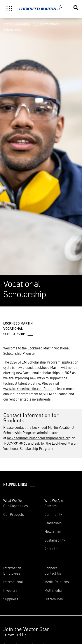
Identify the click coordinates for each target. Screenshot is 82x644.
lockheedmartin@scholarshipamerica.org (39, 438)
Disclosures (54, 599)
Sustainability (55, 540)
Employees (12, 573)
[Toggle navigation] (9, 9)
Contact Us (53, 573)
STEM (38, 24)
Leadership (53, 523)
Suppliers (11, 599)
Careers (51, 506)
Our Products (14, 514)
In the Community (17, 24)
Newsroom (53, 531)
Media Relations (57, 582)
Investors (10, 590)
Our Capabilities (16, 506)
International (13, 582)
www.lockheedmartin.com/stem (28, 388)
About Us (51, 549)
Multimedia (53, 590)
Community (53, 514)
